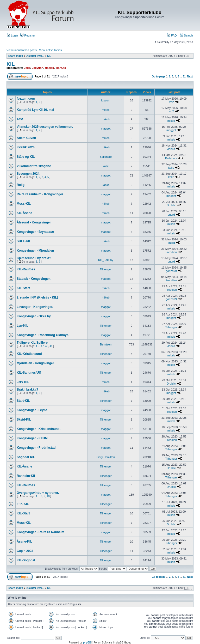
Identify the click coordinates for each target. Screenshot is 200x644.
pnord (171, 215)
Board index (15, 56)
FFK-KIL (23, 504)
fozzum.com (26, 99)
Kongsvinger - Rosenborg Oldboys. (43, 335)
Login (12, 35)
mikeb (106, 110)
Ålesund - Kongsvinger (34, 222)
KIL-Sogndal (26, 560)
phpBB (87, 643)
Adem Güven (26, 138)
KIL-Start (23, 288)
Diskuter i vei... (35, 56)
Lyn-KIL (22, 326)
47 (42, 346)
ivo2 (171, 102)
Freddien (171, 252)
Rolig (21, 185)
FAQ (172, 35)
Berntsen (106, 344)
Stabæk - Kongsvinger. (34, 279)
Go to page (159, 77)
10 (48, 496)
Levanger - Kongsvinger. (35, 307)
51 (184, 77)
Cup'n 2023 (25, 551)
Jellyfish (37, 68)
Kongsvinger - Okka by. (34, 316)
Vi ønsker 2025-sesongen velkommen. (45, 127)
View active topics (50, 50)
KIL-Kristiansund (29, 354)
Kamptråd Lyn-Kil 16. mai (35, 110)
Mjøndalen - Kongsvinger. (36, 363)
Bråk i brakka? (27, 390)
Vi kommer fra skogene (34, 166)
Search (186, 35)
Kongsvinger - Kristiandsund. (39, 429)
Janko (171, 149)
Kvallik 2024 (26, 147)
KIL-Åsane (24, 213)
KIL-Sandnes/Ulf (29, 373)
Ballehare (106, 157)
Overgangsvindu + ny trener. (38, 493)
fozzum (106, 100)
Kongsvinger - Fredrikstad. (37, 448)
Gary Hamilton (106, 457)
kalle (106, 166)
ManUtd (61, 68)
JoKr (27, 68)
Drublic (171, 205)
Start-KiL (23, 401)
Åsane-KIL (24, 542)
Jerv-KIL (23, 382)
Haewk (49, 68)
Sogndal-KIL (26, 457)
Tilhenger (106, 269)
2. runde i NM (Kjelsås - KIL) (37, 297)
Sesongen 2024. (29, 174)
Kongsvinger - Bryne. (32, 410)
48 (47, 346)
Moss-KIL (24, 204)
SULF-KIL (24, 241)
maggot (106, 129)
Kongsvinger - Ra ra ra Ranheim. (41, 532)
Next (190, 77)
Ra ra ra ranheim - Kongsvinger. (40, 194)
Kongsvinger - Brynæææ (35, 232)
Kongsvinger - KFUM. (33, 438)
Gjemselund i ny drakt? (34, 258)
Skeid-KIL (24, 420)
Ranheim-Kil (26, 476)
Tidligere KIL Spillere (32, 343)
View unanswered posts (22, 50)
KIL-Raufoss (26, 269)
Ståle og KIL (26, 157)
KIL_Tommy (106, 260)
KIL (49, 56)
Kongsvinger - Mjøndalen (35, 251)
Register (28, 35)
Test (20, 119)
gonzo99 (171, 271)
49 (51, 346)
